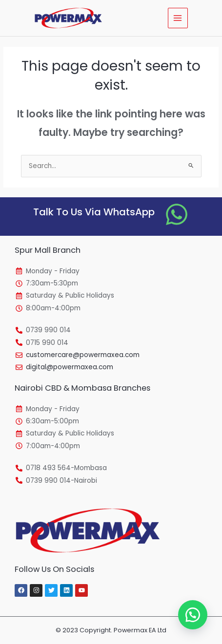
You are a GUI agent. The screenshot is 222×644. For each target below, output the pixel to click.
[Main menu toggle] (178, 18)
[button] (193, 615)
